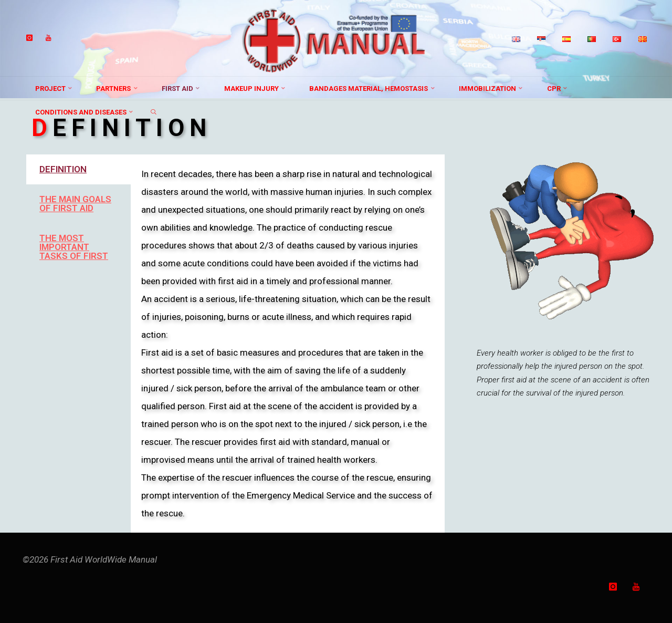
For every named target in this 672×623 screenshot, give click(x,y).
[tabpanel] (287, 344)
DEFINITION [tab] (63, 169)
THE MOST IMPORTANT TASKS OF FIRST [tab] (74, 247)
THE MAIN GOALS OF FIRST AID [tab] (75, 204)
